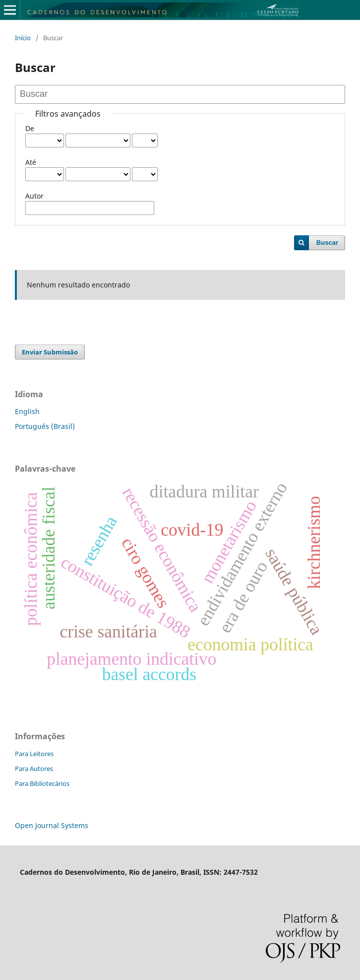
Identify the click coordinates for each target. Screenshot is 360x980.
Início (23, 38)
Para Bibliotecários (42, 783)
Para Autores (34, 769)
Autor (34, 196)
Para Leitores (34, 754)
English (27, 411)
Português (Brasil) (45, 426)
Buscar (327, 243)
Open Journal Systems (52, 825)
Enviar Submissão (50, 352)
